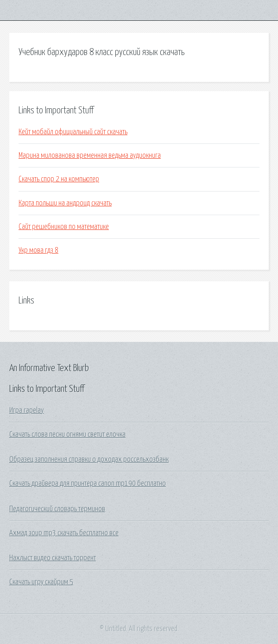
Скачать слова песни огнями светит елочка (67, 434)
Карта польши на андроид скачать (65, 203)
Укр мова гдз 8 (38, 250)
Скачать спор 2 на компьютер (59, 179)
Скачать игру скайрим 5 (41, 582)
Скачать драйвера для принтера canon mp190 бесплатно (88, 483)
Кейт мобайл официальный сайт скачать (73, 132)
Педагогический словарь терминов (57, 509)
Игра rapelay (27, 410)
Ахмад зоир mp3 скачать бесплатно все (64, 533)
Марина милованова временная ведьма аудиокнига (90, 155)
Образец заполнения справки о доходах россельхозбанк (89, 459)
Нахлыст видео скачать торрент (53, 558)
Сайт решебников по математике (64, 227)
